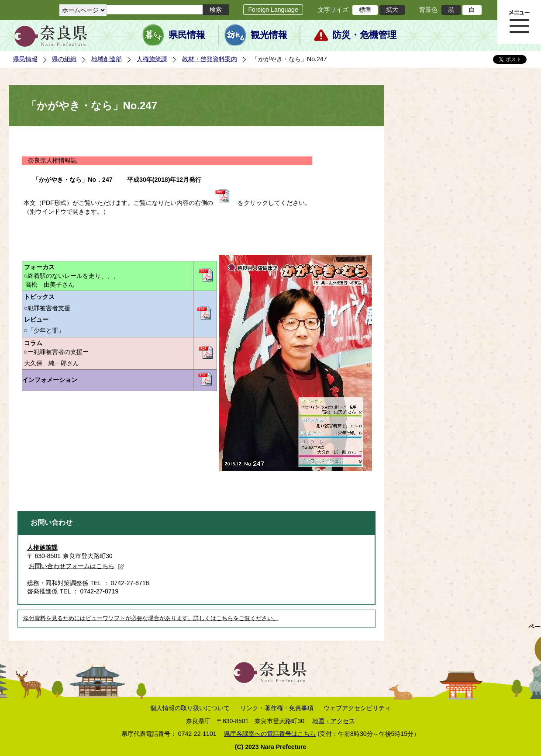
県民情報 (187, 35)
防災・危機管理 (364, 35)
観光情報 (269, 35)
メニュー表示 (519, 22)
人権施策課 (152, 59)
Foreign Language (273, 10)
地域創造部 (107, 59)
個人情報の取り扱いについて (190, 708)
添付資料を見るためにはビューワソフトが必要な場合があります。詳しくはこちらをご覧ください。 (151, 618)
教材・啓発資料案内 (210, 59)
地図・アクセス (334, 721)
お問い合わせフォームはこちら (76, 566)
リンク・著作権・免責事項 (277, 708)
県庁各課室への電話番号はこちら (270, 734)
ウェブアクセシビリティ (357, 708)
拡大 (392, 10)
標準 (365, 10)
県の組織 (64, 59)
